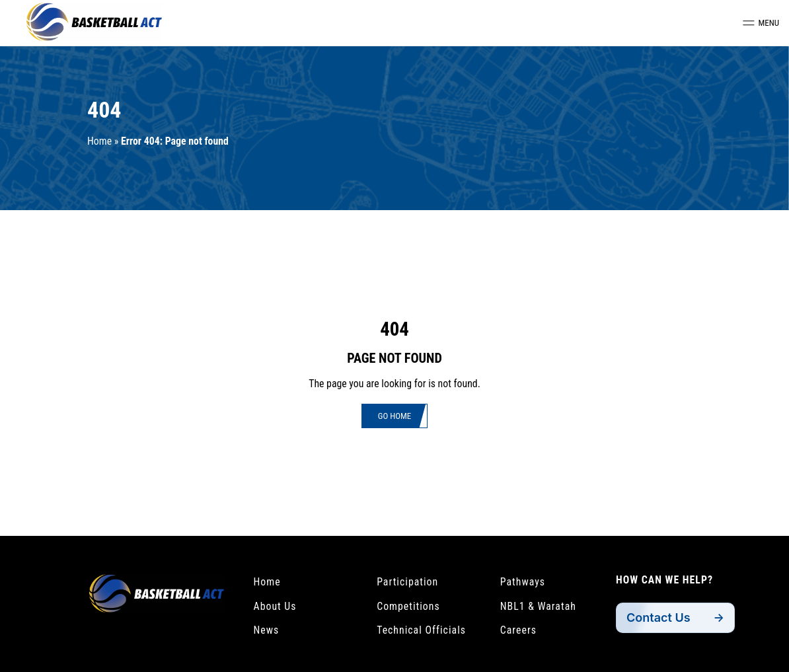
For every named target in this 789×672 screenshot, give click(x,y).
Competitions (408, 606)
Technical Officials (421, 630)
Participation (407, 582)
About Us (275, 606)
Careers (518, 630)
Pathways (523, 582)
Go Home (394, 416)
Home (99, 141)
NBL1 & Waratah (538, 606)
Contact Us (658, 617)
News (267, 630)
